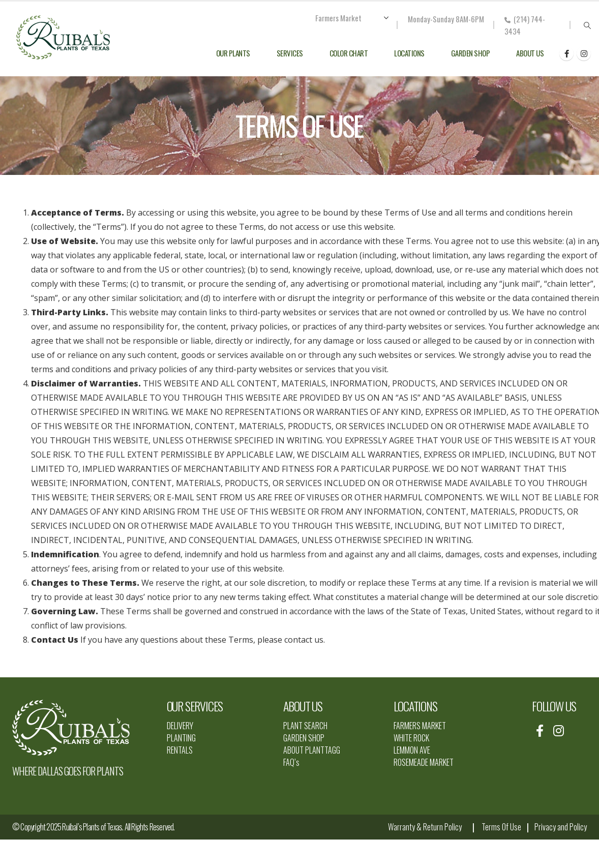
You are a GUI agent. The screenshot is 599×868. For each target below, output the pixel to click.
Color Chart (349, 53)
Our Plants (233, 53)
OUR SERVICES (195, 706)
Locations (409, 53)
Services (290, 53)
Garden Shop (471, 53)
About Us (530, 53)
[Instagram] (584, 53)
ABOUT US (303, 706)
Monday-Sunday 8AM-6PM (446, 19)
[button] (587, 25)
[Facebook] (566, 53)
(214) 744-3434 (525, 25)
